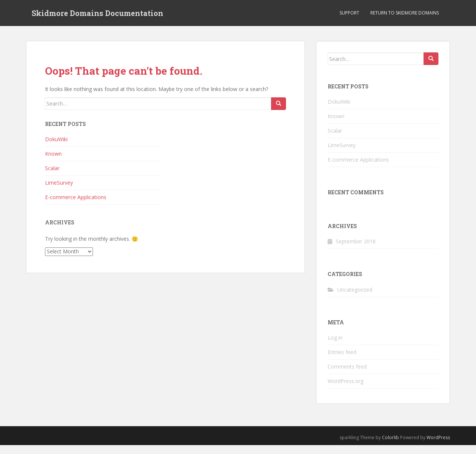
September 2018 (356, 241)
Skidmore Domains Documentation (97, 13)
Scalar (52, 168)
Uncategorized (355, 290)
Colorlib (390, 437)
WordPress (438, 437)
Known (53, 154)
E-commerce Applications (76, 197)
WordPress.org (345, 381)
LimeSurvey (59, 183)
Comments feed (347, 367)
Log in (335, 338)
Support (349, 13)
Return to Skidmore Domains (405, 13)
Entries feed (342, 352)
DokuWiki (56, 139)
